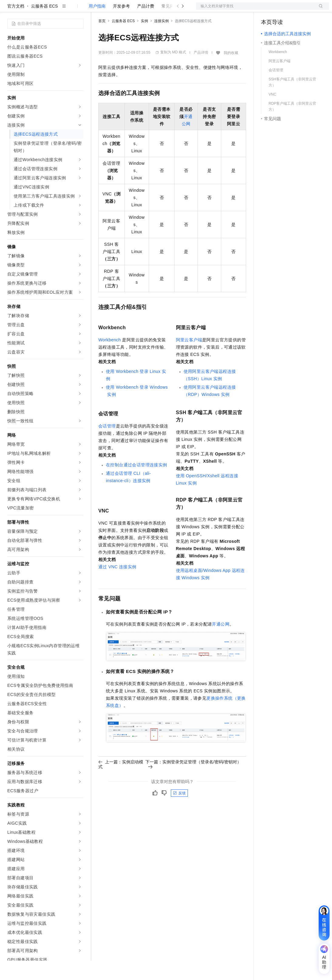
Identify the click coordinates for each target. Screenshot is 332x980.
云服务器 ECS (44, 25)
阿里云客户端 (189, 359)
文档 (255, 10)
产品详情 (201, 72)
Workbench (110, 359)
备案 (268, 10)
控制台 (282, 10)
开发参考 (121, 25)
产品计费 (146, 25)
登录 (319, 10)
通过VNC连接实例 (117, 586)
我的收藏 (231, 72)
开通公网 (221, 644)
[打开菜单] (10, 10)
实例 (144, 40)
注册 (297, 10)
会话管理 (107, 445)
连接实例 (161, 40)
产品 (79, 10)
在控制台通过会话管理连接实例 (137, 484)
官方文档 (16, 25)
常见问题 (170, 25)
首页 (102, 40)
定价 (131, 10)
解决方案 (98, 10)
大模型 (62, 10)
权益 (117, 10)
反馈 (179, 813)
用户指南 (97, 25)
